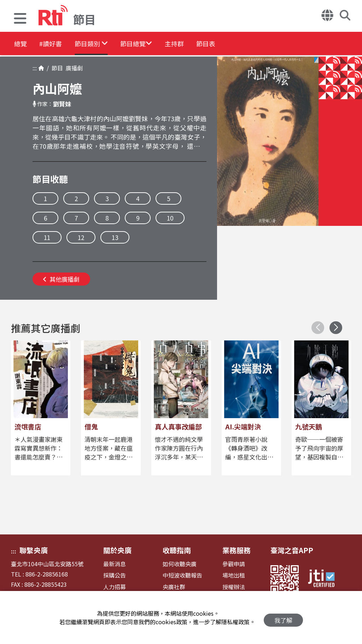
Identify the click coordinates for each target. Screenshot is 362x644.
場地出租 (234, 575)
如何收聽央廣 (180, 564)
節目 (56, 68)
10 (170, 218)
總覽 (21, 44)
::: (35, 68)
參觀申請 (234, 564)
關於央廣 (117, 550)
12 (81, 237)
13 (115, 237)
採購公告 (115, 575)
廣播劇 (73, 68)
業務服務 (237, 550)
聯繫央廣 (34, 550)
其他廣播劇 (61, 279)
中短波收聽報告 (182, 575)
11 (47, 237)
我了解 (283, 618)
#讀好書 (59, 44)
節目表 (245, 44)
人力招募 (115, 587)
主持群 (206, 44)
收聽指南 (177, 550)
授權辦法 (234, 587)
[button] (20, 19)
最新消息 (115, 564)
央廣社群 (174, 587)
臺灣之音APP (292, 550)
